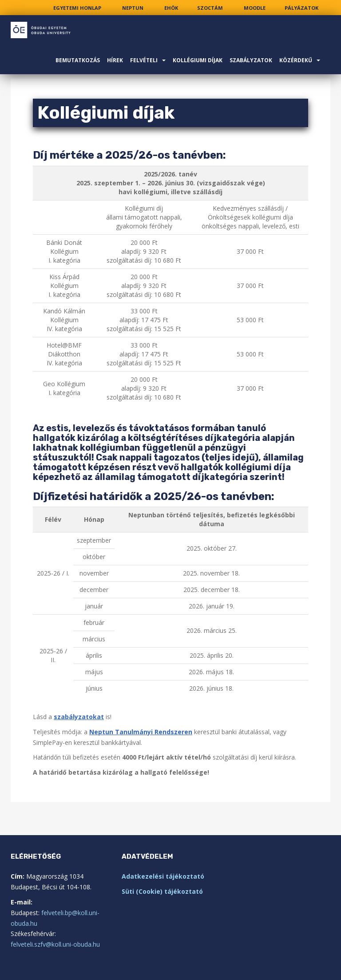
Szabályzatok (251, 60)
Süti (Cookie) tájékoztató (162, 891)
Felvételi (144, 60)
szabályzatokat (79, 717)
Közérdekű (296, 60)
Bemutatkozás (78, 60)
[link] (77, 8)
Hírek (115, 60)
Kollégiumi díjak (198, 60)
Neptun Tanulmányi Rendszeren (141, 732)
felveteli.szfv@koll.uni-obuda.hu (55, 944)
